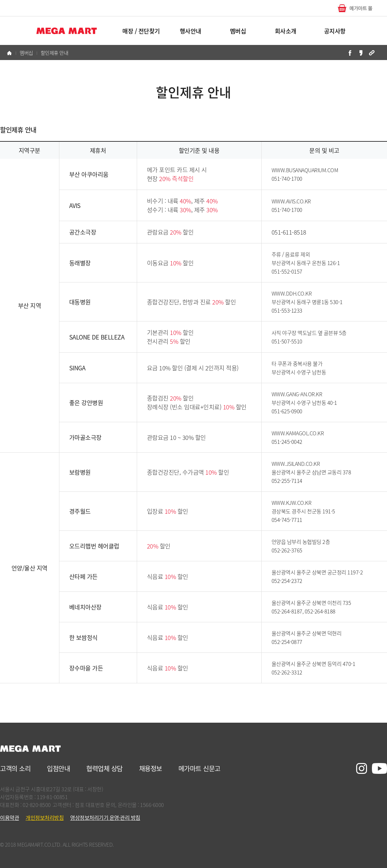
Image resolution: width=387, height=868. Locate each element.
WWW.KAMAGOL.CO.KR (298, 433)
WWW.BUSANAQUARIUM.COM (305, 170)
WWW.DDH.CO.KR (292, 293)
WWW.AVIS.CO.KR (291, 201)
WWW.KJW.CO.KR (292, 503)
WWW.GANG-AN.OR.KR (297, 394)
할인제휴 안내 (55, 53)
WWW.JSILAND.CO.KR (296, 464)
